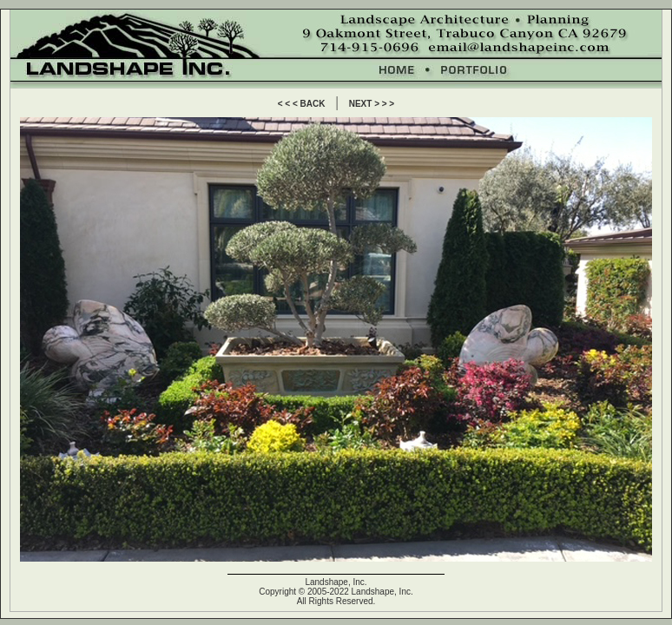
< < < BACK (302, 104)
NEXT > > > (372, 104)
